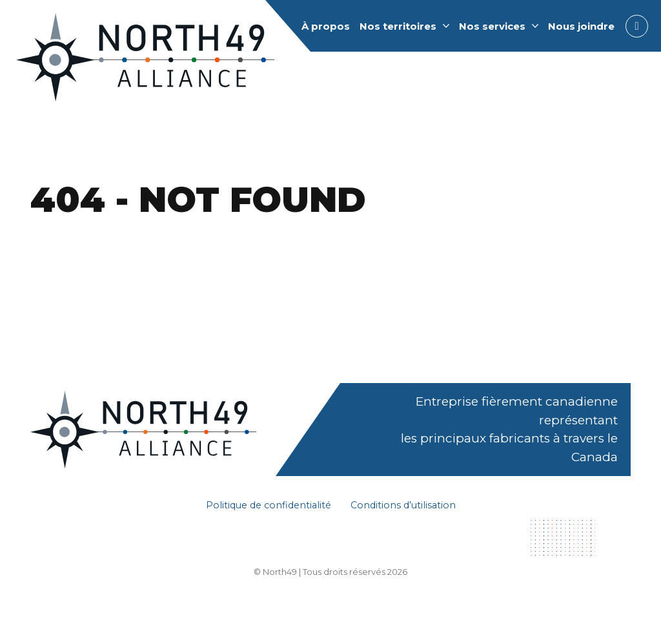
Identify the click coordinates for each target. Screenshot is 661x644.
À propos (326, 26)
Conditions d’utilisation (403, 505)
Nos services (492, 26)
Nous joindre (581, 26)
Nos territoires (398, 26)
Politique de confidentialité (269, 505)
